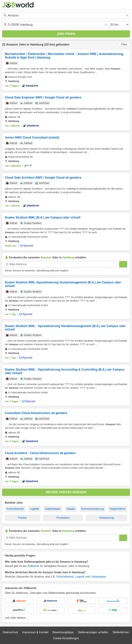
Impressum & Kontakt (35, 632)
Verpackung (106, 518)
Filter (124, 44)
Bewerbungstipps (63, 632)
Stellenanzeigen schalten (93, 632)
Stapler (71, 509)
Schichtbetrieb (15, 509)
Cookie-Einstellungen (66, 638)
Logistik (34, 509)
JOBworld (33, 566)
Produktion (63, 518)
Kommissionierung (92, 509)
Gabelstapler (53, 509)
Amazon (12, 45)
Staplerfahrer (118, 509)
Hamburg (37, 45)
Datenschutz (10, 632)
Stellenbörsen (121, 632)
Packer (23, 518)
